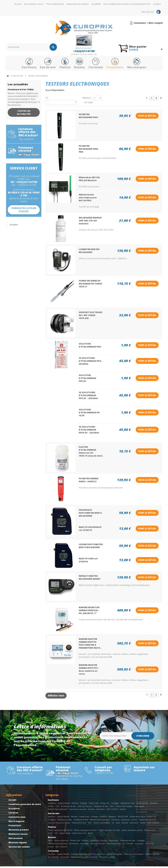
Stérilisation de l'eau (68, 808)
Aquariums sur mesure (78, 4)
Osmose (51, 808)
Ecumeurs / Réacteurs (108, 818)
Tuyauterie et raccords (78, 811)
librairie (90, 835)
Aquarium (52, 818)
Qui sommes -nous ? (34, 4)
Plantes (64, 64)
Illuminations (74, 845)
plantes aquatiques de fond (132, 832)
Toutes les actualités (24, 114)
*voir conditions (26, 141)
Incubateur (94, 859)
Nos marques (141, 64)
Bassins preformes (61, 842)
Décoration (101, 811)
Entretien (91, 811)
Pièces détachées (55, 4)
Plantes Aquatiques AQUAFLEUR (60, 832)
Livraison (13, 814)
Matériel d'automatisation (58, 811)
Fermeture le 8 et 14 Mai (21, 91)
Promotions (117, 64)
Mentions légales (18, 844)
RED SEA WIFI (123, 818)
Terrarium (97, 64)
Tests (112, 808)
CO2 (58, 808)
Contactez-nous (17, 818)
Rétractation (16, 840)
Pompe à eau (94, 805)
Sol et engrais (139, 808)
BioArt (50, 835)
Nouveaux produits (19, 831)
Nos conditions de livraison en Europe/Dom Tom (127, 4)
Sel (113, 824)
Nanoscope (125, 821)
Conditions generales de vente (25, 806)
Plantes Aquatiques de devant (85, 832)
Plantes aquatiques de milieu (109, 832)
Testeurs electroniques (124, 808)
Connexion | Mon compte (148, 23)
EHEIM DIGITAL (142, 805)
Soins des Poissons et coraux (59, 824)
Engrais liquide (65, 835)
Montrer (87, 99)
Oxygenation (114, 842)
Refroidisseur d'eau (128, 805)
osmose (134, 821)
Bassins (79, 64)
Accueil (18, 4)
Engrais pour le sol (79, 835)
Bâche (50, 842)
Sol (124, 845)
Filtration (75, 805)
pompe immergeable (115, 855)
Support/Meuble (64, 805)
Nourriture (154, 805)
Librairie (123, 811)
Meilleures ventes (18, 835)
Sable (118, 824)
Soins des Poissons (85, 808)
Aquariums (52, 805)
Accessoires (139, 845)
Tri (47, 99)
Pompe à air (105, 805)
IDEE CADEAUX (112, 811)
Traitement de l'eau (101, 808)
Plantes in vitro (150, 832)
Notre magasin (16, 823)
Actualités (96, 4)
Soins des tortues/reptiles (134, 855)
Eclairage (84, 805)
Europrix (14, 226)
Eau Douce (25, 64)
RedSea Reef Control (137, 818)
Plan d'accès (148, 12)
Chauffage (115, 805)
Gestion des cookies (19, 848)
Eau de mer (45, 64)
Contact (157, 4)
